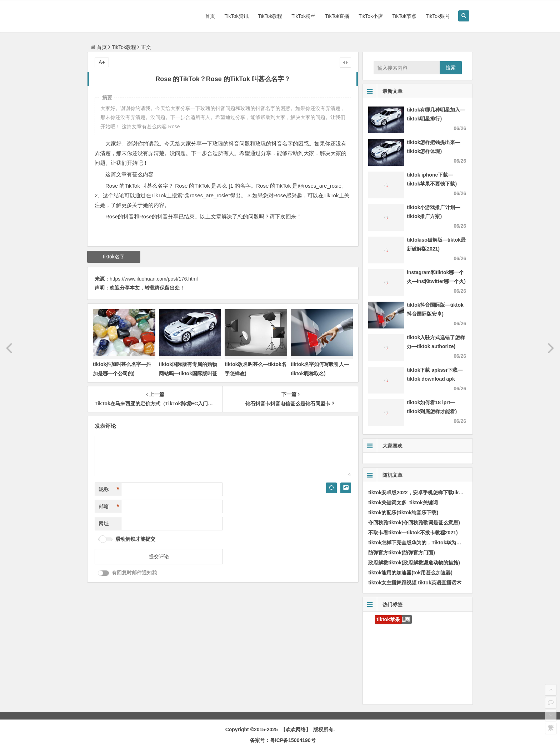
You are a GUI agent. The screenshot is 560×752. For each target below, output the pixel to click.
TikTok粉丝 (304, 16)
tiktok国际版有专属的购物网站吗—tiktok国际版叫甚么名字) (188, 373)
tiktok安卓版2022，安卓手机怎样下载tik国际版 (421, 493)
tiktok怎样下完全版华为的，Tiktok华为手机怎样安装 (427, 543)
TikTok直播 (337, 16)
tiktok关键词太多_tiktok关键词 (403, 503)
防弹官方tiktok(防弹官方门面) (402, 553)
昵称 (109, 489)
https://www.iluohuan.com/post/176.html (154, 279)
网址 (104, 524)
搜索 (451, 68)
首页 (210, 16)
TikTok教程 (270, 16)
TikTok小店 (371, 16)
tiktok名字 (114, 257)
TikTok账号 (438, 16)
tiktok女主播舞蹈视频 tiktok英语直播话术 (415, 583)
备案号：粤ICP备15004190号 (283, 740)
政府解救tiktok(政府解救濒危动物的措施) (414, 563)
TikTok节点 (404, 16)
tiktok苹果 (388, 619)
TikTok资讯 (236, 16)
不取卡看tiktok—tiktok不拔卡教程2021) (413, 533)
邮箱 (109, 507)
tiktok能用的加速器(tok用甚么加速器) (410, 573)
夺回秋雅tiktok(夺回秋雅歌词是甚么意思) (414, 523)
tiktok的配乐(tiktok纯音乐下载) (403, 513)
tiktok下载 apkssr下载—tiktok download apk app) (435, 379)
